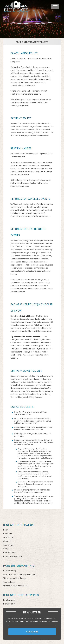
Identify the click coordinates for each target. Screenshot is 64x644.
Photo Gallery (9, 553)
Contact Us (8, 537)
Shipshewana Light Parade (15, 578)
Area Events (8, 545)
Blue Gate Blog (10, 571)
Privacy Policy (9, 604)
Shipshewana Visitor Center (15, 586)
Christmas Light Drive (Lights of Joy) (19, 574)
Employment (9, 600)
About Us (7, 541)
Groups (6, 549)
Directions (8, 534)
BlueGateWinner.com (12, 556)
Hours (6, 530)
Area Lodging (9, 582)
